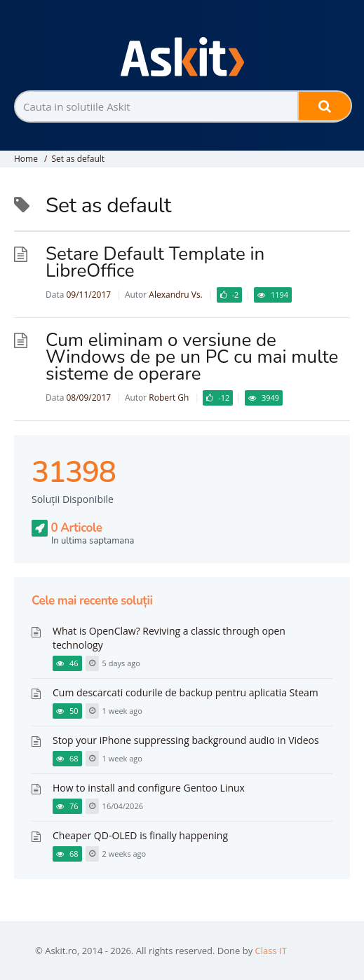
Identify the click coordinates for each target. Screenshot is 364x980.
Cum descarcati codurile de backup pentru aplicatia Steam (186, 692)
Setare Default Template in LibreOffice (155, 262)
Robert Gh (169, 398)
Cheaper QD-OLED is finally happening (140, 835)
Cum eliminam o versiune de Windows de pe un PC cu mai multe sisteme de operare (192, 357)
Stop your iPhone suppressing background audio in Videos (186, 740)
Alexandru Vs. (175, 295)
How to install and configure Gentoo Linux (149, 788)
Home (26, 159)
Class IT (271, 951)
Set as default (78, 159)
